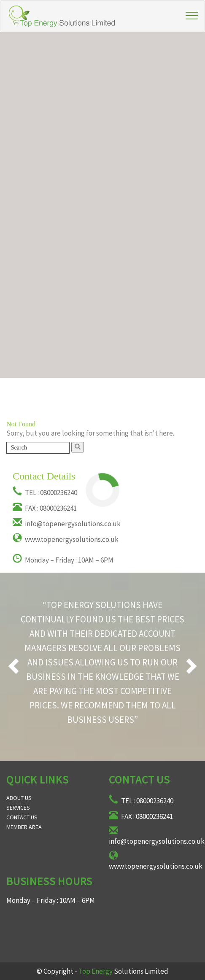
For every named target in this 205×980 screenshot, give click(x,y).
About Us (19, 798)
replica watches (30, 914)
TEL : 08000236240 (45, 493)
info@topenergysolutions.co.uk (67, 524)
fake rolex (22, 927)
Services (18, 808)
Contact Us (22, 817)
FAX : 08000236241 (45, 508)
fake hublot (24, 941)
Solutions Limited (123, 971)
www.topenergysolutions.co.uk (66, 539)
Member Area (24, 827)
